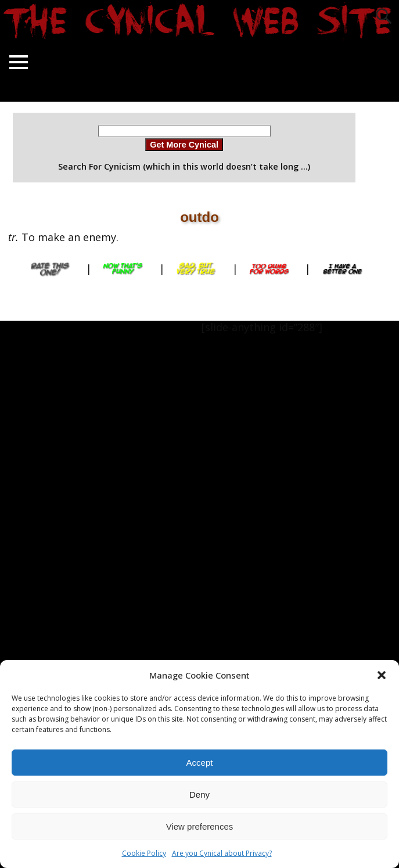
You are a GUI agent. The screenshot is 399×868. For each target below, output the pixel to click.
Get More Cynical (184, 145)
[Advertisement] (46, 495)
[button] (382, 675)
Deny (199, 795)
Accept (200, 763)
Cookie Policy (144, 853)
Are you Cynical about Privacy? (222, 853)
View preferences (200, 826)
